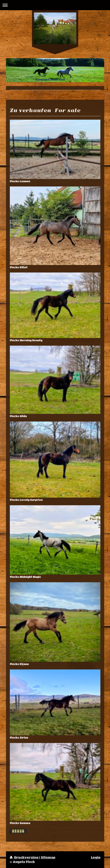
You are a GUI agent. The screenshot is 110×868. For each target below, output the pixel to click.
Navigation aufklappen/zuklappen (55, 5)
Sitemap (48, 857)
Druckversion (24, 857)
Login (96, 857)
